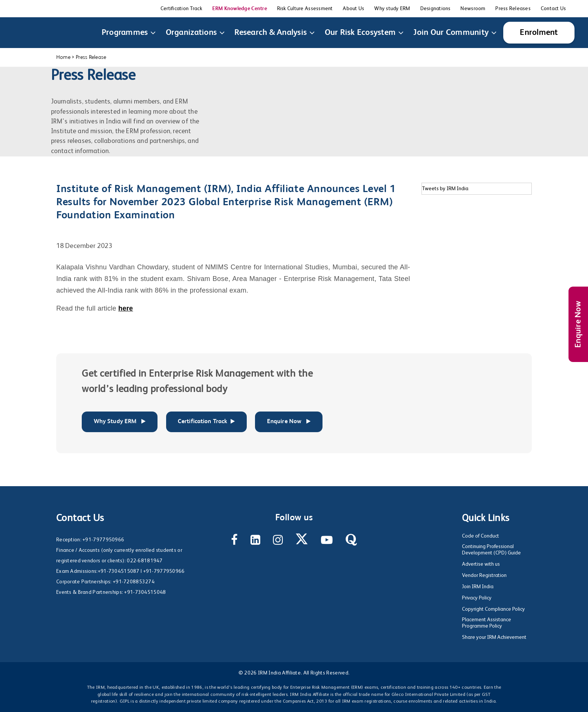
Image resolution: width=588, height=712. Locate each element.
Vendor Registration (484, 575)
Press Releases (513, 9)
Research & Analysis (272, 33)
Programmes (126, 33)
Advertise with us (481, 564)
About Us (353, 9)
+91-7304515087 (119, 571)
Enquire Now (578, 324)
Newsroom (473, 9)
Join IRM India (478, 587)
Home (63, 57)
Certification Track (181, 9)
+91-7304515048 (145, 592)
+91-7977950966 (103, 540)
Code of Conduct (481, 536)
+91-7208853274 (134, 582)
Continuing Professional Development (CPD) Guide (491, 550)
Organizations (193, 33)
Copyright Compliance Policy (493, 609)
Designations (436, 9)
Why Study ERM (120, 422)
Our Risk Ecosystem (362, 33)
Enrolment (539, 33)
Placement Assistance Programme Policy (487, 623)
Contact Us (553, 9)
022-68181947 (145, 561)
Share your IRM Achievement (494, 637)
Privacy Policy (477, 598)
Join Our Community (452, 33)
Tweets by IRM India (445, 189)
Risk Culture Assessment (305, 9)
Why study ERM (392, 9)
